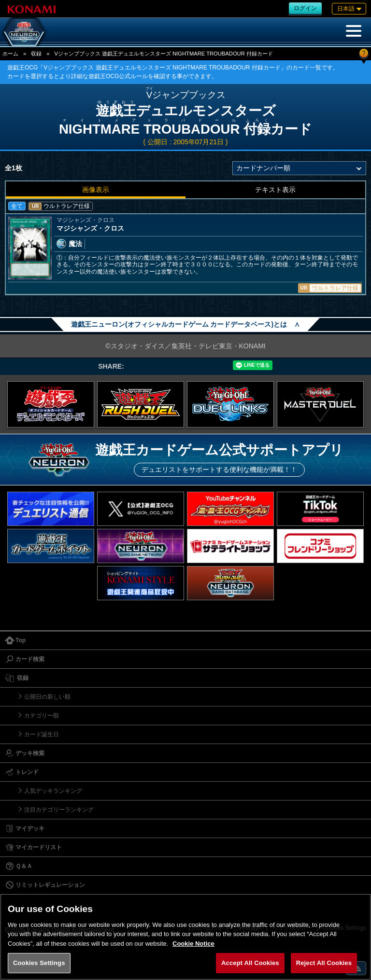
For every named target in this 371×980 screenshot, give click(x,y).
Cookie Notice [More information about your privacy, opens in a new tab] (193, 944)
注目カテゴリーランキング (59, 810)
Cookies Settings (39, 963)
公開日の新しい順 (47, 697)
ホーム (10, 54)
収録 (36, 54)
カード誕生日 (42, 734)
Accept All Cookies (250, 963)
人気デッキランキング (53, 791)
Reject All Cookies (324, 963)
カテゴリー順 (42, 716)
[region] (185, 937)
